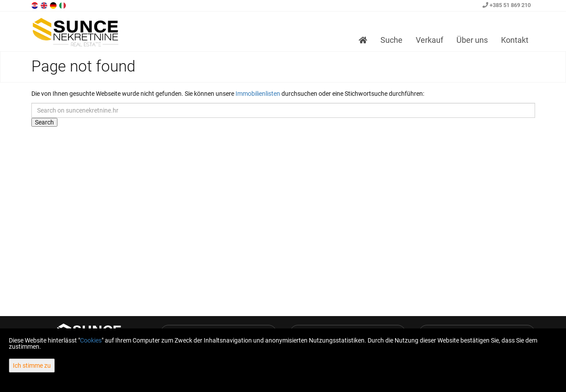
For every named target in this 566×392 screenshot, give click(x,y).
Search (44, 122)
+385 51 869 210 (507, 5)
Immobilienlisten (258, 94)
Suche (391, 40)
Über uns (472, 40)
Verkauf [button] (429, 40)
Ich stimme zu (32, 366)
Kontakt (515, 40)
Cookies (91, 340)
